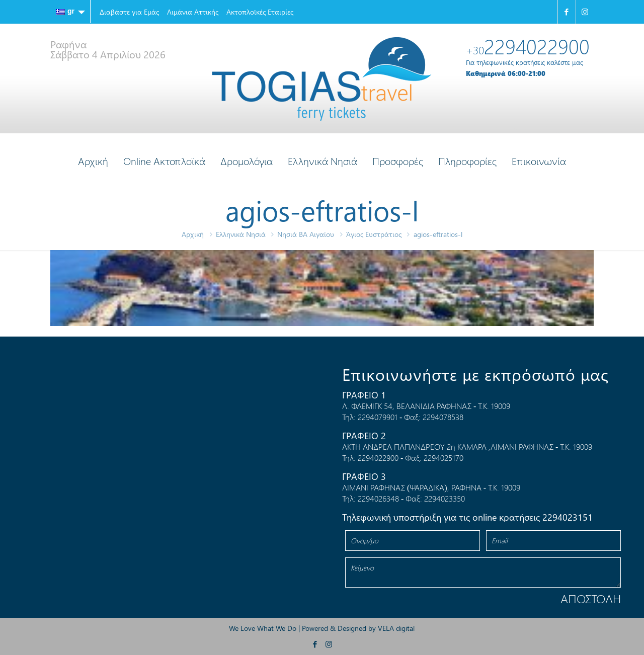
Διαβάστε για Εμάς (129, 12)
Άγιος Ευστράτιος (374, 234)
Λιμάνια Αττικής (193, 12)
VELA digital (396, 628)
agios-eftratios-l (438, 234)
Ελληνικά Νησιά (241, 234)
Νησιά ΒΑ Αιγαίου (306, 234)
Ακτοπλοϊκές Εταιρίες (260, 12)
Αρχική (193, 234)
